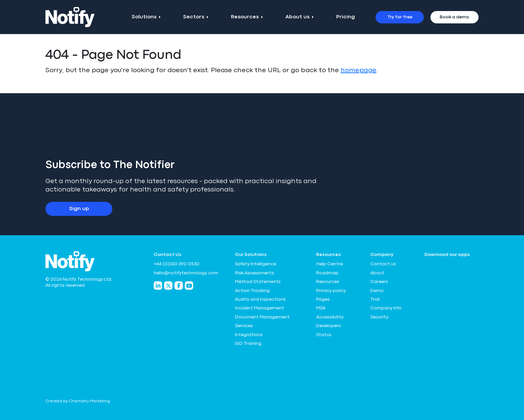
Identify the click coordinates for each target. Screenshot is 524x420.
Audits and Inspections (260, 299)
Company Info (386, 308)
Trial (375, 299)
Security (379, 317)
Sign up (79, 209)
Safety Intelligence (255, 264)
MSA (321, 308)
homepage (358, 70)
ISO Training (248, 343)
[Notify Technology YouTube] (189, 286)
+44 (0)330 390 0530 (177, 264)
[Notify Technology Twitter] (168, 286)
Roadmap (327, 273)
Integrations (249, 335)
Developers (329, 326)
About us (297, 17)
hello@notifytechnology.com (186, 273)
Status (324, 335)
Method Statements (258, 282)
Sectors (194, 17)
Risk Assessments (254, 273)
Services (244, 326)
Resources (245, 17)
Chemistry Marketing (89, 401)
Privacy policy (331, 291)
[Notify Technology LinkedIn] (158, 286)
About (377, 273)
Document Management (262, 317)
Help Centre (330, 264)
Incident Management (259, 308)
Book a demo (454, 17)
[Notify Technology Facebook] (179, 286)
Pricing (346, 17)
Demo (377, 291)
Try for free (400, 17)
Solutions (144, 17)
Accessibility (330, 317)
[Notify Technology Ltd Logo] (70, 17)
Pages (323, 299)
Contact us (383, 264)
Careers (379, 282)
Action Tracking (252, 291)
